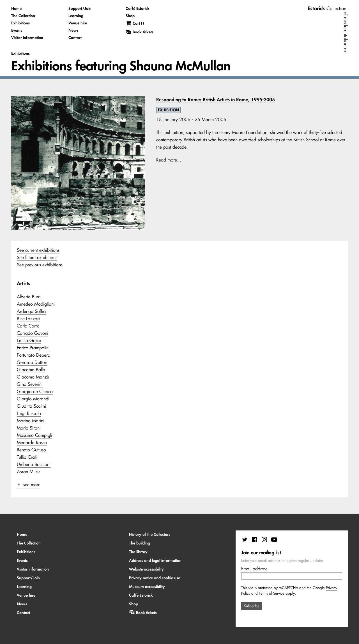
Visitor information (27, 38)
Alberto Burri (29, 297)
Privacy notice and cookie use (155, 578)
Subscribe (252, 606)
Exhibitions (20, 23)
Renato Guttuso (31, 450)
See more (29, 484)
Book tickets (146, 613)
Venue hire (78, 23)
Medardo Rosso (32, 442)
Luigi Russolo (29, 413)
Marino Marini (31, 421)
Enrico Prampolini (33, 348)
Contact (75, 38)
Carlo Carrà (28, 326)
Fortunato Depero (34, 355)
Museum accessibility (147, 587)
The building (140, 543)
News (73, 30)
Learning (76, 16)
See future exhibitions (37, 257)
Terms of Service (272, 593)
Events (17, 30)
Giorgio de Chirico (35, 391)
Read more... (169, 160)
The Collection (23, 16)
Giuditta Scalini (31, 406)
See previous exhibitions (40, 265)
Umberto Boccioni (34, 464)
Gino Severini (30, 384)
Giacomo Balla (31, 370)
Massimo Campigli (34, 435)
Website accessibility (146, 569)
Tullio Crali (27, 457)
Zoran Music (29, 472)
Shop (130, 16)
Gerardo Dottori (32, 362)
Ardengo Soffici (32, 311)
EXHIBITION (168, 110)
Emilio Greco (29, 340)
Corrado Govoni (33, 333)
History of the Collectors (150, 534)
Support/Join (80, 8)
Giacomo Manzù (33, 377)
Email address (254, 569)
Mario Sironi (29, 428)
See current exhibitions (38, 250)
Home (16, 8)
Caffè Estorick (138, 8)
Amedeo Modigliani (36, 304)
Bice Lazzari (28, 318)
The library (138, 552)
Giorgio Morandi (33, 399)
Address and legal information (155, 560)
